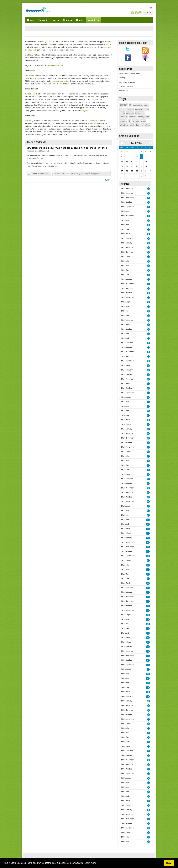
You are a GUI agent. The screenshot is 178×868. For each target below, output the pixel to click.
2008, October (126, 715)
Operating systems (126, 86)
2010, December (127, 597)
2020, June (125, 311)
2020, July (125, 306)
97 (148, 479)
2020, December (127, 284)
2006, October (126, 823)
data (137, 125)
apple (146, 105)
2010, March (126, 637)
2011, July (125, 565)
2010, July (125, 619)
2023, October (126, 202)
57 (148, 452)
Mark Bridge (29, 121)
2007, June (125, 787)
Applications (123, 91)
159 (148, 674)
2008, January (126, 755)
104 (148, 638)
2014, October (126, 388)
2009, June (125, 678)
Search (151, 7)
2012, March (126, 529)
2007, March (126, 801)
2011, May (125, 574)
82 (148, 579)
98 (148, 497)
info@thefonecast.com (55, 66)
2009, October (126, 660)
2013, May (125, 465)
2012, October (126, 497)
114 (148, 629)
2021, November (127, 252)
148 (148, 665)
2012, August (126, 506)
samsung (130, 113)
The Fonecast (43, 174)
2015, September (127, 361)
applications (138, 105)
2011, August (126, 560)
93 (148, 669)
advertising (124, 125)
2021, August (126, 257)
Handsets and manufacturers (129, 73)
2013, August (126, 452)
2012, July (125, 511)
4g (133, 121)
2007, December (127, 760)
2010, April (125, 633)
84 (148, 429)
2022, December (127, 216)
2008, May (125, 737)
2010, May (125, 628)
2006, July (125, 837)
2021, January (126, 279)
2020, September (127, 297)
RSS (109, 180)
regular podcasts (50, 42)
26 (148, 375)
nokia (147, 109)
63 (148, 420)
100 (148, 524)
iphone (143, 121)
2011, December (127, 542)
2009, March (126, 692)
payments (139, 109)
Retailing (122, 78)
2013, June (125, 461)
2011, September (127, 556)
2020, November (127, 288)
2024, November (127, 189)
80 (148, 515)
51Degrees (84, 111)
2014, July (125, 402)
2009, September (127, 665)
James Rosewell (31, 94)
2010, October (126, 606)
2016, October (126, 329)
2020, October (126, 293)
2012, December (127, 488)
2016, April (125, 338)
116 (148, 592)
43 (148, 402)
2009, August (126, 669)
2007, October (126, 769)
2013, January (126, 483)
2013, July (125, 456)
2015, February (127, 370)
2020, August (126, 302)
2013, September (127, 447)
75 (148, 456)
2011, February (127, 588)
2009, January (126, 701)
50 (148, 406)
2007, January (126, 810)
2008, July (125, 728)
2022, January (126, 243)
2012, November (127, 492)
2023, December (127, 193)
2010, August (126, 615)
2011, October (126, 551)
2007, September (127, 774)
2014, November (127, 384)
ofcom (147, 125)
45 (148, 384)
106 (148, 543)
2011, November (127, 547)
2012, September (127, 501)
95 (148, 484)
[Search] (140, 6)
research (123, 109)
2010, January (126, 647)
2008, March (126, 746)
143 (148, 647)
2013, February (127, 479)
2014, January (126, 429)
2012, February (127, 533)
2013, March (126, 474)
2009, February (127, 696)
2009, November (127, 656)
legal (148, 117)
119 (148, 556)
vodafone (133, 117)
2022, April (125, 229)
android (131, 109)
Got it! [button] (169, 863)
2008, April (125, 742)
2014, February (127, 424)
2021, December (127, 248)
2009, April (125, 687)
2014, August (126, 397)
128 (148, 624)
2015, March (126, 365)
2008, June (125, 733)
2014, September (127, 393)
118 (148, 597)
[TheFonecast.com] (38, 10)
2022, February (127, 238)
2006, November (127, 819)
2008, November (127, 710)
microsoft (123, 121)
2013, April (125, 470)
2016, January (126, 347)
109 (148, 547)
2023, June (125, 211)
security (141, 117)
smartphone (140, 113)
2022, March (126, 234)
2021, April (125, 275)
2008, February (127, 751)
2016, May (125, 334)
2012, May (125, 520)
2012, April (125, 524)
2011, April (125, 578)
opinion (124, 105)
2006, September (127, 828)
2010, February (127, 642)
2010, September (127, 610)
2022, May (125, 225)
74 (148, 470)
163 (148, 692)
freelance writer (96, 121)
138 (148, 588)
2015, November (127, 356)
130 (148, 552)
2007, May (125, 792)
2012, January (126, 538)
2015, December (127, 352)
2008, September (127, 719)
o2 (129, 121)
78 (148, 425)
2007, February (127, 805)
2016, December (127, 320)
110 (148, 529)
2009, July (125, 674)
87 (148, 493)
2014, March (126, 420)
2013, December (127, 433)
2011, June (125, 569)
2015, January (126, 375)
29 (148, 701)
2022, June (125, 220)
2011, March (126, 583)
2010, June (125, 624)
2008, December (127, 706)
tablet (132, 125)
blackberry (124, 117)
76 (148, 447)
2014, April (125, 415)
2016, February (127, 343)
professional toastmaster (59, 81)
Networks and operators (128, 82)
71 (148, 443)
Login (148, 13)
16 (148, 366)
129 (148, 538)
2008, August (126, 724)
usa (137, 121)
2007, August (126, 778)
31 (148, 397)
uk (130, 105)
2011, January (126, 592)
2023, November (127, 198)
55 (148, 415)
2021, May (125, 270)
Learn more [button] (90, 863)
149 (148, 660)
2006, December (127, 814)
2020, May (125, 316)
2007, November (127, 764)
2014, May (125, 411)
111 (148, 615)
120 (148, 570)
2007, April (125, 796)
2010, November (127, 601)
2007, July (125, 783)
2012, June (125, 515)
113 (148, 533)
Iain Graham (29, 76)
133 (148, 520)
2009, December (127, 651)
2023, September (127, 207)
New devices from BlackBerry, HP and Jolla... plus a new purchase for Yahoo (67, 148)
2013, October (126, 443)
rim (142, 125)
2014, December (127, 379)
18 (148, 370)
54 (148, 388)
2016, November (127, 325)
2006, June (125, 842)
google (122, 113)
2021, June (125, 266)
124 (148, 565)
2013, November (127, 438)
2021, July (125, 261)
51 (148, 411)
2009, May (125, 683)
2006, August (126, 833)
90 (148, 561)
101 (148, 583)
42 (148, 393)
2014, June (125, 406)
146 (148, 656)
